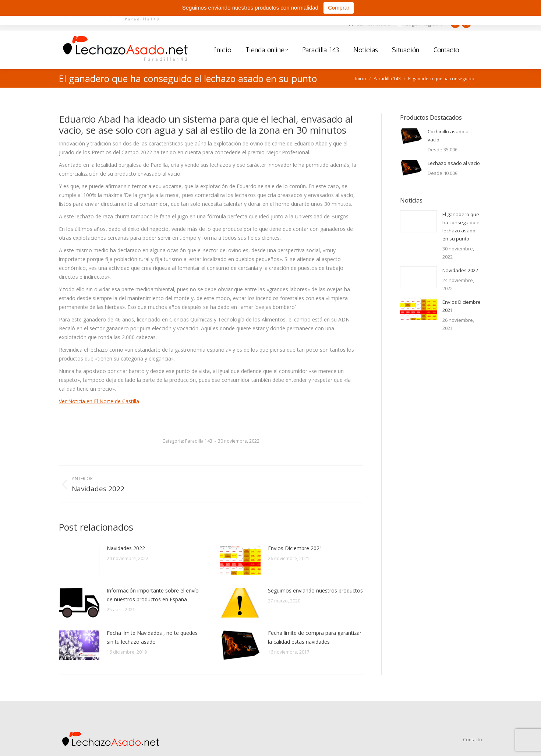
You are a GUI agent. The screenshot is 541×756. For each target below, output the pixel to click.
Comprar (339, 8)
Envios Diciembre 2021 (295, 548)
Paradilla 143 (199, 441)
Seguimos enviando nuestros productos (315, 590)
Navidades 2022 (126, 548)
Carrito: (369, 23)
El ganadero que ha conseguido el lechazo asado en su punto (462, 226)
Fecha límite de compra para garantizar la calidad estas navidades (315, 637)
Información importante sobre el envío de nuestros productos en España (153, 595)
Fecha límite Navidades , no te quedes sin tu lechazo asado (152, 637)
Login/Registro (420, 23)
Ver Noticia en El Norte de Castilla (99, 401)
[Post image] (79, 560)
